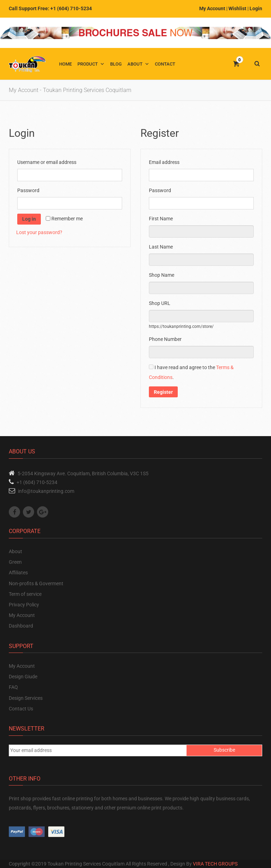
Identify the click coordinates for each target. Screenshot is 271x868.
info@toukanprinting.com (46, 491)
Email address (166, 162)
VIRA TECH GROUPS (215, 864)
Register (163, 392)
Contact (165, 64)
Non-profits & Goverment (36, 583)
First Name (162, 219)
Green (15, 562)
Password (30, 190)
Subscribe (224, 750)
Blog (116, 64)
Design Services (26, 698)
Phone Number (166, 339)
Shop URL (161, 303)
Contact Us (21, 709)
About (135, 64)
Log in (29, 219)
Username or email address (48, 162)
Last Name (162, 247)
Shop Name (163, 275)
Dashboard (21, 626)
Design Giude (23, 677)
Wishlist (237, 8)
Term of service (25, 594)
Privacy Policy (24, 605)
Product (88, 64)
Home (65, 64)
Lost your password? (39, 232)
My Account (212, 8)
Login (256, 8)
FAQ (13, 687)
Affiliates (18, 573)
